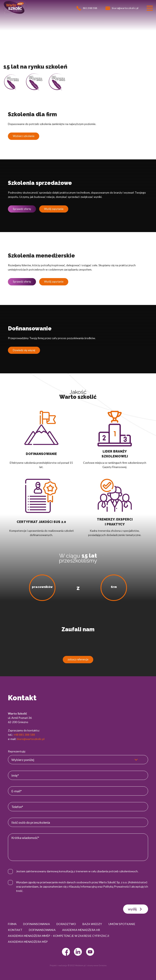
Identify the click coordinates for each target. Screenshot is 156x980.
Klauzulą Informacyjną (83, 886)
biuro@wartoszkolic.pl (31, 739)
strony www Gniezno (97, 965)
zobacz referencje (78, 659)
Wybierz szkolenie (24, 136)
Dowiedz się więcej (24, 350)
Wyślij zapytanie (54, 209)
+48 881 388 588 (24, 735)
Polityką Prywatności (116, 886)
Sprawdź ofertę (22, 209)
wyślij (136, 909)
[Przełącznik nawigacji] (150, 8)
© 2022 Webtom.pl (77, 965)
